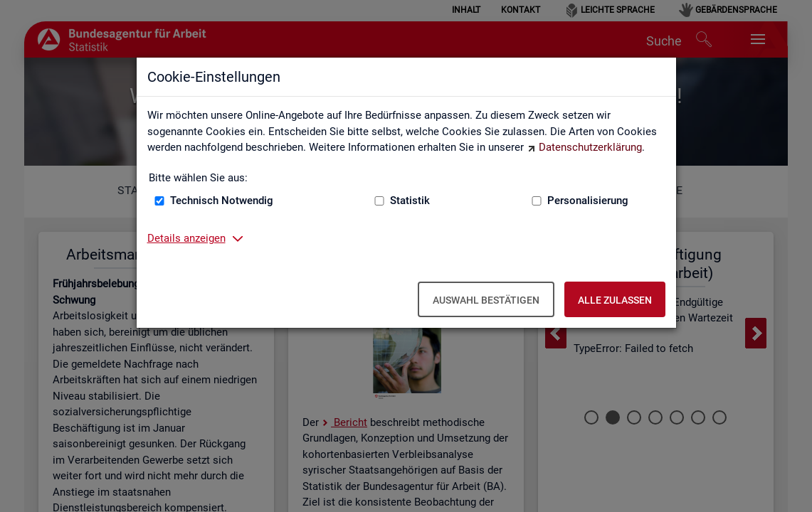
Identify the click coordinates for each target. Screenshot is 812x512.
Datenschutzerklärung (590, 147)
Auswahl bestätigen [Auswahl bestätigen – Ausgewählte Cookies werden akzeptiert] (486, 300)
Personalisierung (588, 201)
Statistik (410, 201)
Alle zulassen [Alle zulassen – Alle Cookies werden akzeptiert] (615, 300)
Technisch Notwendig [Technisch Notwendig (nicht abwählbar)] (222, 201)
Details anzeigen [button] (186, 238)
